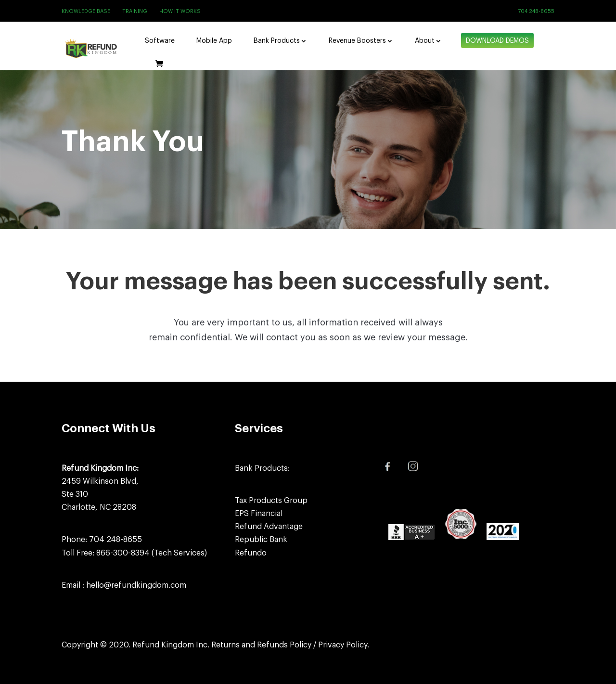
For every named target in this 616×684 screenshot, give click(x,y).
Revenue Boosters (357, 41)
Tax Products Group (271, 501)
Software (160, 41)
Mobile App (214, 41)
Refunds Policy (284, 645)
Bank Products (277, 41)
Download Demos (497, 41)
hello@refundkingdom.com (136, 585)
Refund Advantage (269, 527)
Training (135, 11)
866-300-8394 (123, 553)
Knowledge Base (86, 11)
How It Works (180, 11)
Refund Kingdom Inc (170, 645)
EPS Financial (259, 514)
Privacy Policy (343, 645)
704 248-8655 (536, 11)
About (425, 41)
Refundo (251, 553)
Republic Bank (261, 540)
